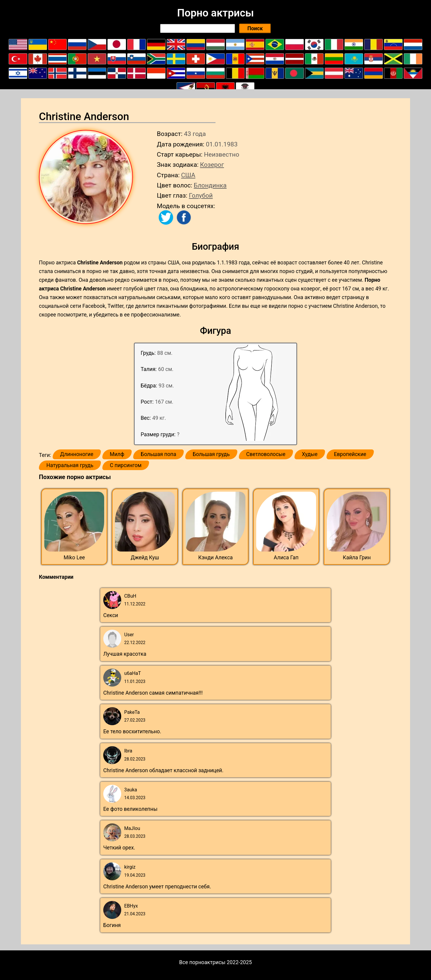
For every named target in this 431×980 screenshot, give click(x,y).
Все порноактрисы (202, 962)
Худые (310, 454)
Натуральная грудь (70, 465)
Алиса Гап (286, 558)
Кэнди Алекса (215, 558)
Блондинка (210, 185)
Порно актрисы (215, 13)
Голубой (201, 195)
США (188, 175)
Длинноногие (77, 454)
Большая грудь (211, 454)
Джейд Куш (145, 558)
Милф (117, 454)
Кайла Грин (357, 558)
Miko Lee (74, 558)
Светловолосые (266, 454)
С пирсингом (126, 465)
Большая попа (158, 454)
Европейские (350, 454)
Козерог (212, 165)
